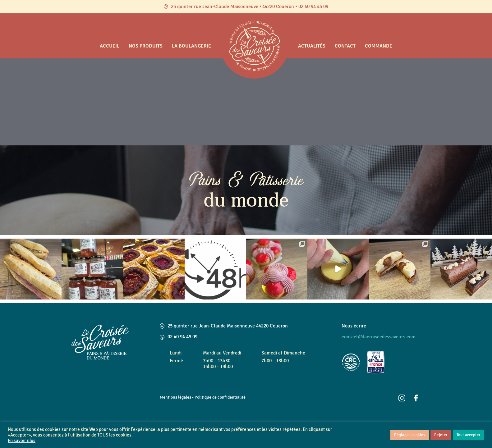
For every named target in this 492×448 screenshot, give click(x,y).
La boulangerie (191, 46)
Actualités (312, 46)
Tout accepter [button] (469, 435)
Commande (379, 46)
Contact (345, 46)
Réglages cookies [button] (410, 435)
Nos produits (146, 46)
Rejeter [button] (441, 435)
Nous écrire (354, 326)
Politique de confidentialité (220, 397)
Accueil (110, 46)
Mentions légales (175, 397)
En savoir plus (22, 441)
